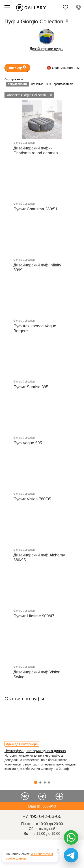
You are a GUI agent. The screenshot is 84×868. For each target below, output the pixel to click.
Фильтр (17, 68)
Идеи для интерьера (22, 744)
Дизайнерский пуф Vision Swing (37, 675)
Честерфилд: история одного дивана (35, 751)
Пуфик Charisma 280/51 (36, 209)
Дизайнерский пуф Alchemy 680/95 (39, 558)
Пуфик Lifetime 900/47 (34, 616)
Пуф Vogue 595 (28, 443)
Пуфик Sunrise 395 (31, 387)
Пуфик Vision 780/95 (32, 499)
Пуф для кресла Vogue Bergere (35, 328)
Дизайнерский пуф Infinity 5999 (37, 268)
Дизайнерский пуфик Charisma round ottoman (36, 151)
